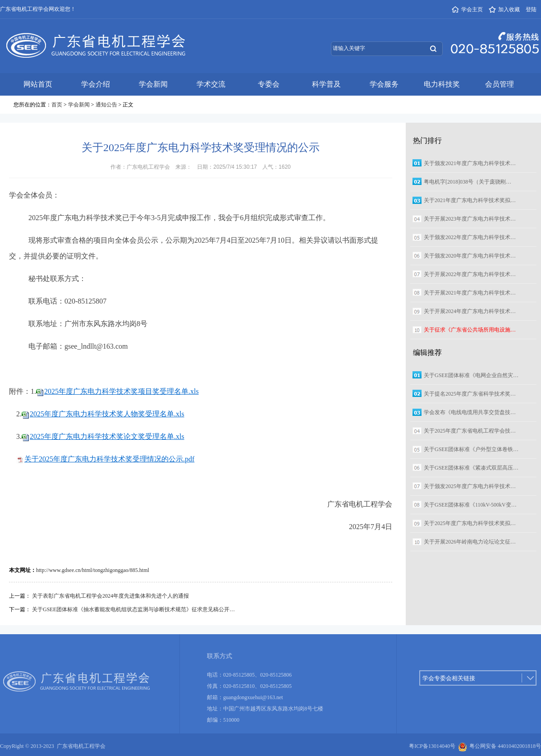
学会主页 (467, 9)
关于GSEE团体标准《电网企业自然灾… (471, 375)
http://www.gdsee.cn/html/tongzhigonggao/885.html (93, 570)
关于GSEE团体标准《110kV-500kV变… (470, 505)
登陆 (531, 9)
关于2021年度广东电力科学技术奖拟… (470, 200)
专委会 (269, 84)
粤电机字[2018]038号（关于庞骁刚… (468, 182)
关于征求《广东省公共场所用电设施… (470, 330)
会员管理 (500, 84)
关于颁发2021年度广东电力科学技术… (470, 163)
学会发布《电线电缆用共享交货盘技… (470, 412)
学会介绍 (96, 84)
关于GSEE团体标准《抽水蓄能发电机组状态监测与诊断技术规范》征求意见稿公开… (133, 609)
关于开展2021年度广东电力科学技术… (470, 293)
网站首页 (38, 84)
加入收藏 (504, 9)
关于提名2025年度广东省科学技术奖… (470, 394)
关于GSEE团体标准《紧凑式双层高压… (471, 468)
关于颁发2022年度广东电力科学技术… (470, 237)
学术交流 (211, 84)
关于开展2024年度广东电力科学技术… (470, 311)
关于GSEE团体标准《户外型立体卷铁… (471, 449)
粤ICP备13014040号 (432, 746)
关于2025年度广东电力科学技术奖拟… (470, 523)
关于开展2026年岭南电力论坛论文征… (470, 542)
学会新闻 (153, 84)
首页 (57, 105)
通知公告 (106, 105)
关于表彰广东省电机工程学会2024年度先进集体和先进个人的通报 (110, 596)
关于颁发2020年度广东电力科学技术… (470, 256)
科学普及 (326, 84)
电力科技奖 (442, 84)
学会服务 (384, 84)
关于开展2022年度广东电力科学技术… (470, 274)
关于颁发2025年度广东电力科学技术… (470, 486)
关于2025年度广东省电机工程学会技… (470, 431)
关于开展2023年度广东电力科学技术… (470, 219)
